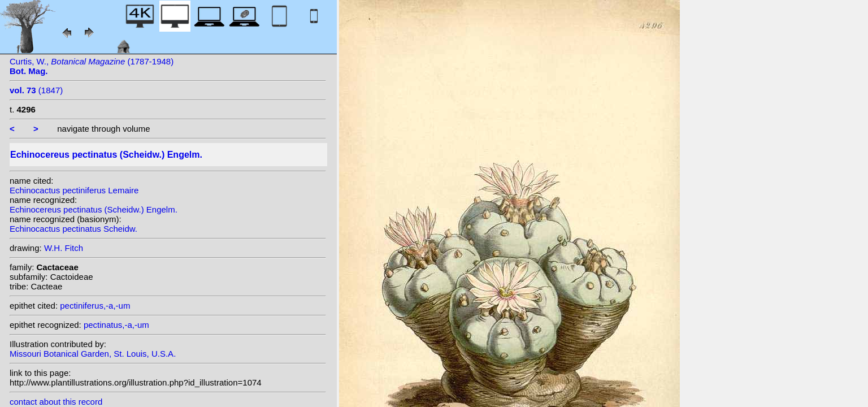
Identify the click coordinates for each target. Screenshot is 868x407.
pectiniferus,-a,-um (95, 306)
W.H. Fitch (64, 248)
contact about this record (56, 402)
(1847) (36, 90)
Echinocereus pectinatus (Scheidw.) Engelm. (94, 209)
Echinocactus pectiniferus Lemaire (74, 190)
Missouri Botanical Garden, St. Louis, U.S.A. (93, 354)
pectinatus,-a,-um (116, 325)
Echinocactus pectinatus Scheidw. (73, 229)
